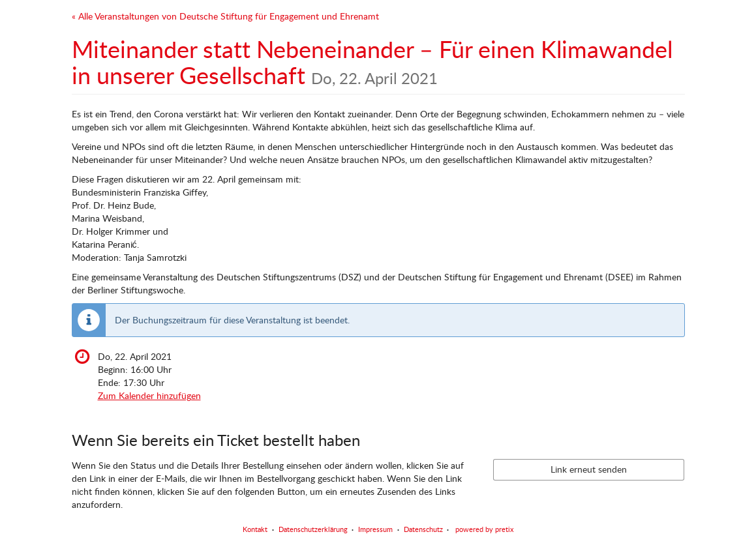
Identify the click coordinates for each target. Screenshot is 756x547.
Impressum (375, 529)
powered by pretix (484, 529)
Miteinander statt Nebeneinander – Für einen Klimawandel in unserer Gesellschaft (372, 62)
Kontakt (255, 529)
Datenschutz (423, 529)
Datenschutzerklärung (313, 529)
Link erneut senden (589, 469)
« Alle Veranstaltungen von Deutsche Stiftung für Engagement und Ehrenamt (225, 16)
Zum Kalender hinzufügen (149, 395)
